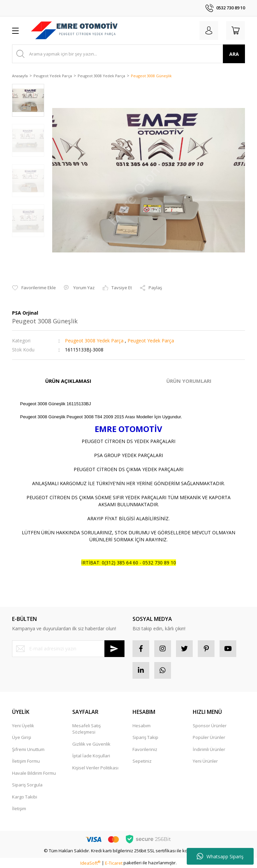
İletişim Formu (26, 761)
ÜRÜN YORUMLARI (189, 381)
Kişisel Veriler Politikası (95, 768)
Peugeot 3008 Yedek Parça (94, 341)
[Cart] (236, 30)
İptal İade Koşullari (91, 756)
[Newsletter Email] (68, 649)
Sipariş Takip (145, 737)
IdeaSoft (90, 863)
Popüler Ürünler (209, 737)
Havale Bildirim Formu (34, 773)
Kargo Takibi (25, 797)
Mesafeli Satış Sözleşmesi (87, 729)
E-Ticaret (114, 863)
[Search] (128, 54)
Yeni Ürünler (205, 761)
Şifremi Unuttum (28, 749)
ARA (234, 54)
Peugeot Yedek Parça (151, 341)
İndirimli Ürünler (209, 749)
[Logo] (74, 30)
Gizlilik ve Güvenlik (91, 744)
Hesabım (142, 726)
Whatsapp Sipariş (220, 856)
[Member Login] (209, 30)
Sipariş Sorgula (27, 785)
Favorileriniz (145, 749)
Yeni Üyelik (23, 726)
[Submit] (114, 649)
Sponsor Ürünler (210, 726)
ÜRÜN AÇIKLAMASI (68, 381)
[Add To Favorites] (34, 288)
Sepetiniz (142, 761)
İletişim (19, 808)
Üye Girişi (22, 737)
